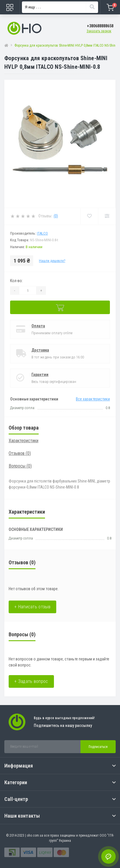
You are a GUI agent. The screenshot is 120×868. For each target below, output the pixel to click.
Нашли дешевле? (52, 261)
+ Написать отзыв (32, 607)
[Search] (92, 7)
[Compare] (107, 216)
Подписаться (98, 747)
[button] (100, 26)
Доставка (40, 350)
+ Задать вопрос (31, 681)
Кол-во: (16, 281)
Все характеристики (93, 399)
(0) (56, 216)
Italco (42, 233)
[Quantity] (28, 290)
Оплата (38, 326)
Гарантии (40, 375)
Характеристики (24, 441)
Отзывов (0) (20, 453)
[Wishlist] (89, 216)
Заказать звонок (99, 31)
